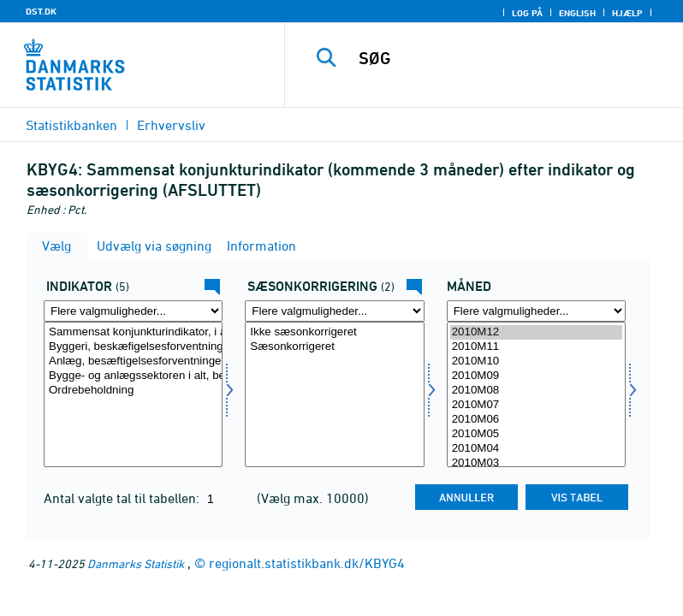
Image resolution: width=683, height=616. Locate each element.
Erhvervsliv (171, 125)
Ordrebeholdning (133, 391)
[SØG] (509, 58)
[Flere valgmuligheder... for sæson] (334, 311)
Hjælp (627, 13)
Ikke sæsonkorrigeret (334, 332)
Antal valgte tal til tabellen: (123, 498)
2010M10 (536, 361)
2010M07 (536, 405)
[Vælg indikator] (133, 394)
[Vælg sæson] (334, 394)
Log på (527, 13)
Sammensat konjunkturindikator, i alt (133, 332)
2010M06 (536, 420)
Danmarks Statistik (136, 563)
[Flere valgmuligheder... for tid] (536, 311)
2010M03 (536, 463)
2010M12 (536, 332)
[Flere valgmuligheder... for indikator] (133, 311)
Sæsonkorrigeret (334, 347)
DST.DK (41, 11)
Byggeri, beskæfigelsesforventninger (133, 347)
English (577, 13)
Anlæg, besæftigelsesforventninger (133, 361)
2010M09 (536, 376)
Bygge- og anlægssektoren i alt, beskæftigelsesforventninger (133, 376)
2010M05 (536, 434)
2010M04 (536, 449)
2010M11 (536, 347)
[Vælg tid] (536, 394)
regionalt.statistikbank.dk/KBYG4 (307, 563)
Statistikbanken (71, 125)
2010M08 (536, 391)
